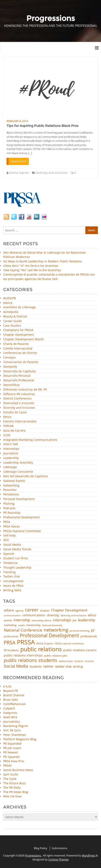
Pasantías (10, 490)
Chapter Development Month (24, 339)
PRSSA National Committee (22, 531)
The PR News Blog (16, 792)
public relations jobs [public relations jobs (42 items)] (56, 656)
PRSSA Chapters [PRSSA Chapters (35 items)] (45, 644)
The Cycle (10, 779)
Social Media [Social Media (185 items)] (16, 666)
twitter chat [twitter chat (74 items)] (63, 666)
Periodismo (11, 495)
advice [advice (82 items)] (9, 610)
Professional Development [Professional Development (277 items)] (49, 636)
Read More (19, 161)
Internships (11, 449)
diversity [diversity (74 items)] (53, 615)
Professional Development (21, 517)
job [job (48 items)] (75, 620)
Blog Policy (41, 848)
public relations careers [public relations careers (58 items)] (80, 650)
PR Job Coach (12, 748)
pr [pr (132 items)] (93, 630)
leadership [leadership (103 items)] (87, 620)
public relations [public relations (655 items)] (41, 649)
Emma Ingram (19, 173)
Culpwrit (9, 708)
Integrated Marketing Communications (30, 440)
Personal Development (19, 499)
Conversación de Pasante (21, 362)
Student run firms (16, 558)
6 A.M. (8, 686)
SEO (6, 540)
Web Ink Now (12, 796)
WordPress (89, 855)
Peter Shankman (15, 735)
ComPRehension (15, 704)
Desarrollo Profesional (19, 380)
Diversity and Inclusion (52, 173)
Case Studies (12, 326)
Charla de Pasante (16, 344)
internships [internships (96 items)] (62, 620)
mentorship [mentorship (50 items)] (33, 625)
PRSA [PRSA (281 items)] (10, 643)
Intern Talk (11, 444)
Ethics (7, 417)
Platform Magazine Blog (20, 739)
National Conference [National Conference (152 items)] (23, 630)
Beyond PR (11, 691)
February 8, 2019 (17, 121)
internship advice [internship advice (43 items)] (42, 620)
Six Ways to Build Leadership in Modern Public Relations (43, 261)
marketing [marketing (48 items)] (10, 625)
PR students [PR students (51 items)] (11, 650)
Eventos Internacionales (20, 421)
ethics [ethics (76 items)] (92, 615)
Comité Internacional (18, 349)
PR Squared (11, 757)
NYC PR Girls (12, 730)
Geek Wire (10, 717)
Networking (11, 486)
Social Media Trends (17, 549)
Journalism (11, 453)
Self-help (9, 536)
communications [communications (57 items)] (34, 615)
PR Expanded (12, 744)
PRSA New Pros (14, 761)
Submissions (59, 848)
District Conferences (17, 399)
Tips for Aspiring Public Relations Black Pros (42, 126)
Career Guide (12, 321)
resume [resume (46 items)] (89, 661)
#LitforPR (10, 298)
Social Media (12, 545)
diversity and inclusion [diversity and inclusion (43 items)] (74, 615)
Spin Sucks (11, 774)
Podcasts (9, 508)
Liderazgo (10, 467)
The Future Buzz (15, 783)
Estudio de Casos (15, 412)
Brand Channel (14, 695)
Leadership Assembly (18, 463)
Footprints (10, 713)
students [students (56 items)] (36, 667)
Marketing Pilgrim (16, 726)
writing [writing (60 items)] (78, 667)
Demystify (10, 367)
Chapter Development (19, 335)
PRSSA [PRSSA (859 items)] (26, 642)
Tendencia (10, 563)
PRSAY (7, 765)
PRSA (7, 522)
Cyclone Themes (58, 859)
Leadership (11, 458)
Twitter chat (12, 577)
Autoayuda (11, 312)
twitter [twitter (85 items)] (49, 667)
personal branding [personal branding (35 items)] (80, 631)
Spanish (9, 554)
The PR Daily (12, 787)
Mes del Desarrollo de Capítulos (26, 476)
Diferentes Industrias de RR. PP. (25, 390)
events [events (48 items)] (8, 620)
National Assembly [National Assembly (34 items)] (52, 625)
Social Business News (18, 770)
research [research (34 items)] (79, 661)
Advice (8, 303)
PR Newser (11, 752)
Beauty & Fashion (15, 317)
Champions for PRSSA (18, 330)
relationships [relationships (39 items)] (66, 661)
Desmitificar (12, 385)
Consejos (9, 358)
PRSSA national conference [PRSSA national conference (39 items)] (69, 643)
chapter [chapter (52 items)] (45, 611)
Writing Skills (12, 590)
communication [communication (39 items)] (12, 615)
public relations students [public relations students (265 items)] (31, 660)
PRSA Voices (12, 527)
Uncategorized (13, 581)
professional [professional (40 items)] (11, 636)
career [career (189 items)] (32, 610)
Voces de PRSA (13, 586)
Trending (9, 572)
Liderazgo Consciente (18, 472)
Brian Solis (11, 700)
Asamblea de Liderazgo (19, 307)
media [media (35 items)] (21, 625)
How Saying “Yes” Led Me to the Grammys (32, 270)
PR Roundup (12, 513)
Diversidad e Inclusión (19, 403)
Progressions (33, 855)
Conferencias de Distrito (20, 353)
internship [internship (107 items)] (22, 620)
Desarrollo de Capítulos (20, 371)
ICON (7, 435)
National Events (14, 481)
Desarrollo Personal (17, 376)
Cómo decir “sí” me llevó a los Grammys (31, 266)
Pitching (9, 504)
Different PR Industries (19, 394)
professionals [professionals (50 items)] (89, 636)
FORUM (8, 426)
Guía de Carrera (14, 431)
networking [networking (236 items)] (56, 630)
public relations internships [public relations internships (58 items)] (23, 655)
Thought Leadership (17, 568)
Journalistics (12, 722)
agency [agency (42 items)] (19, 611)
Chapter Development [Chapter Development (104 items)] (69, 610)
